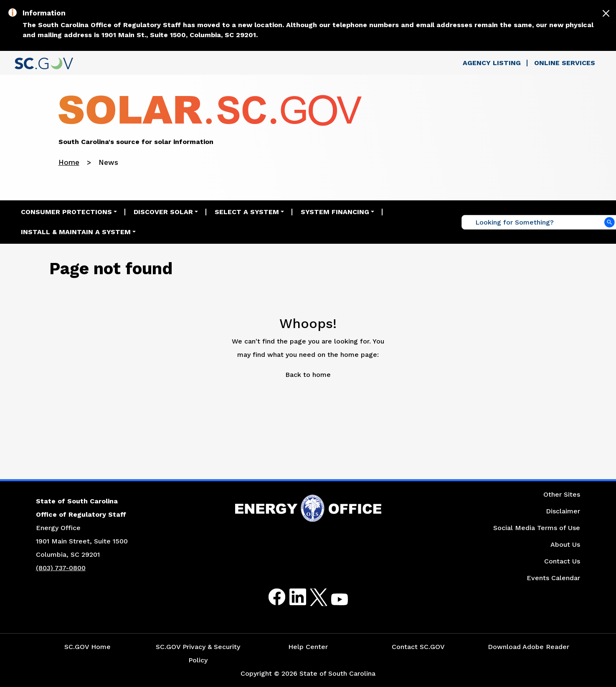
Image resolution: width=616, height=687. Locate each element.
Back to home (308, 375)
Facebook (270, 597)
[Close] (606, 13)
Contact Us (562, 561)
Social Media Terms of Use (537, 528)
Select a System (247, 212)
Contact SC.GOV (418, 647)
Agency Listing (492, 63)
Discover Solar (163, 212)
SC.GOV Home (87, 647)
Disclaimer (563, 511)
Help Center (308, 647)
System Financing (335, 212)
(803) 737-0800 (61, 568)
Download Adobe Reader (529, 647)
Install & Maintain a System (76, 232)
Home (69, 162)
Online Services (565, 63)
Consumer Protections (66, 212)
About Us (565, 544)
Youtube (333, 602)
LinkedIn (291, 597)
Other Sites (562, 494)
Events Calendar (553, 578)
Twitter (311, 597)
